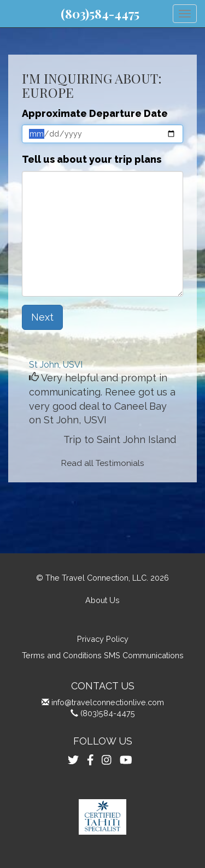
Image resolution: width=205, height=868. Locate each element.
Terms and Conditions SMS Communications (103, 655)
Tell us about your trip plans (92, 159)
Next (42, 317)
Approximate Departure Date (95, 113)
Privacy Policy (103, 639)
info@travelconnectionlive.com (108, 702)
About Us (102, 600)
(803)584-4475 (100, 14)
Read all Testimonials (103, 463)
